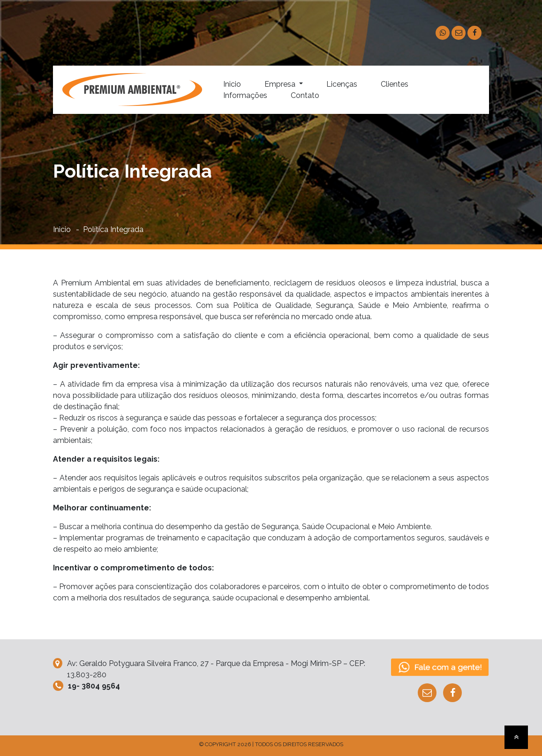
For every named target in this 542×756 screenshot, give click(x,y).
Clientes (395, 84)
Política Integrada (113, 229)
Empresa (281, 84)
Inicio (232, 84)
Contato (305, 95)
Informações (245, 95)
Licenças (342, 84)
